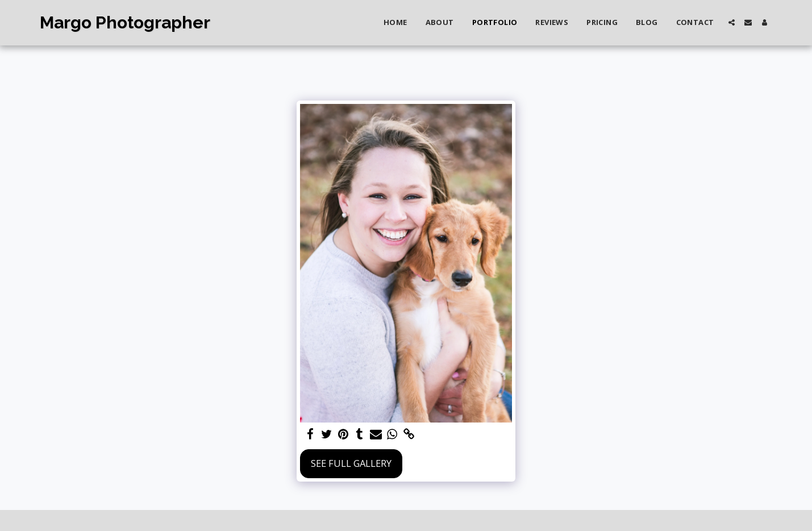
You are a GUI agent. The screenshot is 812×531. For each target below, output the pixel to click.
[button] (732, 22)
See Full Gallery (351, 463)
